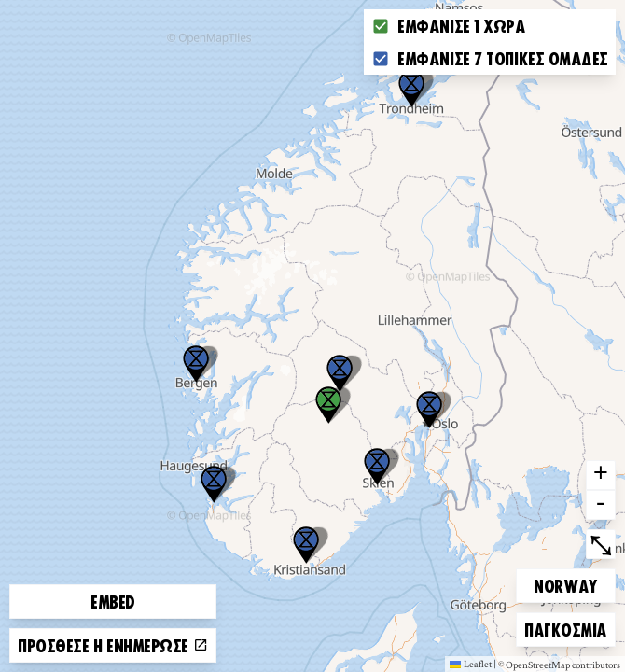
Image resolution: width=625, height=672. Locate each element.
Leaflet (471, 664)
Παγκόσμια (565, 627)
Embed (113, 601)
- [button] (601, 505)
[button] (411, 89)
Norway (565, 583)
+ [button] (601, 475)
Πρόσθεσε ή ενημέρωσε (113, 645)
